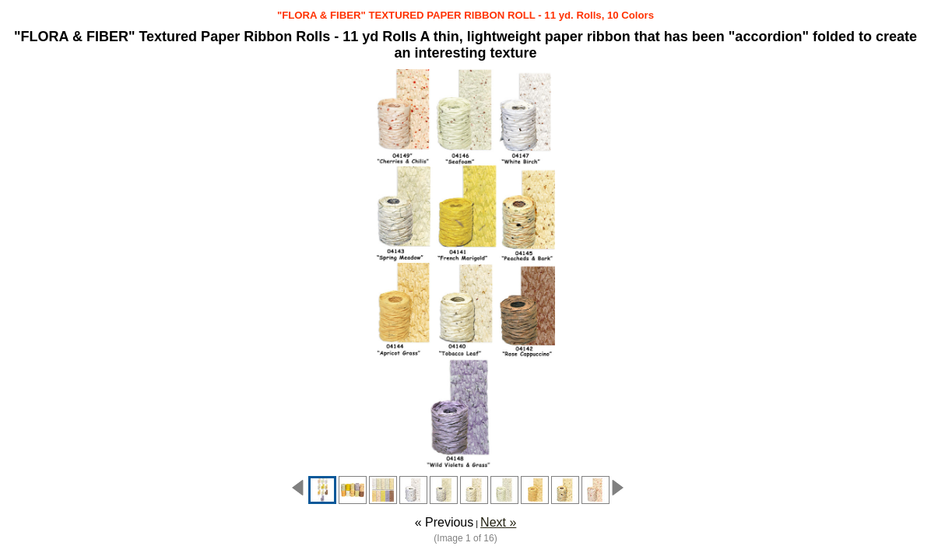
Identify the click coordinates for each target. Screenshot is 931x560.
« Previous (444, 522)
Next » (498, 522)
